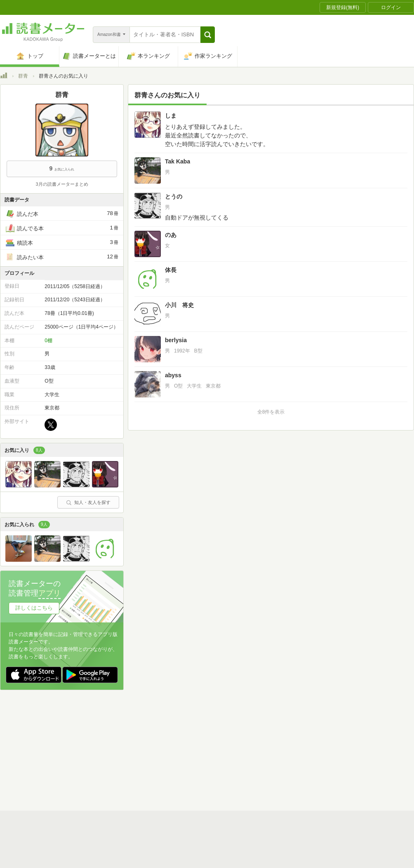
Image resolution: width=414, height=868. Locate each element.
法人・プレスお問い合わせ (186, 762)
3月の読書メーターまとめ (62, 184)
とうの (174, 196)
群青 (23, 76)
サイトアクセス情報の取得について (333, 749)
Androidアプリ (116, 775)
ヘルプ (107, 762)
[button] (208, 35)
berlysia (176, 340)
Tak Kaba (178, 161)
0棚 (48, 341)
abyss (173, 375)
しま (171, 116)
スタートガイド (170, 736)
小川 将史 (179, 305)
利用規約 (210, 736)
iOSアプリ (156, 775)
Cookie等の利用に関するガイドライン (238, 749)
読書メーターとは (120, 736)
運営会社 (110, 749)
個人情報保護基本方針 (158, 749)
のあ (171, 235)
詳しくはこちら (34, 608)
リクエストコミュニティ (256, 762)
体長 (171, 270)
